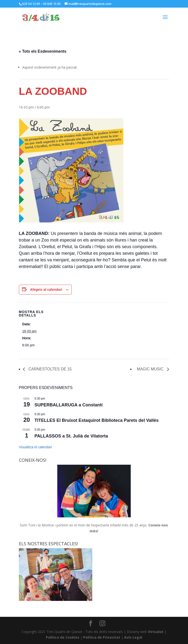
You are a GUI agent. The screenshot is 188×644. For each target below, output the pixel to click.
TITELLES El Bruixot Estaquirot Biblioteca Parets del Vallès (97, 420)
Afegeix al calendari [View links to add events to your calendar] (46, 290)
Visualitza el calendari (35, 447)
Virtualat (156, 632)
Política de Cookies (63, 637)
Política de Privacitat (102, 637)
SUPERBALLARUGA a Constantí (69, 405)
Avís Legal (133, 637)
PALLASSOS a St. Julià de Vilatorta (71, 436)
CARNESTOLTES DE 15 (50, 369)
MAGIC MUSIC (151, 369)
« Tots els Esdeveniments (43, 51)
